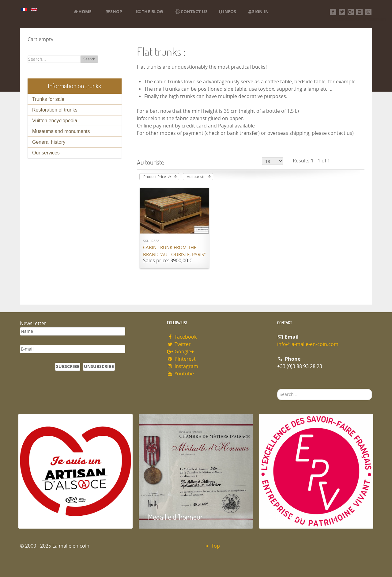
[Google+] (351, 12)
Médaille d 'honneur (175, 517)
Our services (46, 153)
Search (89, 59)
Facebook (182, 337)
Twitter (179, 344)
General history (49, 142)
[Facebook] (333, 12)
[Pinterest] (359, 12)
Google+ (180, 352)
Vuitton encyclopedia (55, 121)
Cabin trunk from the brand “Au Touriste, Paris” (174, 251)
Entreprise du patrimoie (302, 517)
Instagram (183, 366)
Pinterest (181, 359)
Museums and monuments (61, 131)
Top (212, 546)
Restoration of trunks (55, 110)
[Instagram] (368, 12)
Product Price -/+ (157, 177)
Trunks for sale (48, 99)
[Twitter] (342, 12)
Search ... (277, 389)
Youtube (180, 374)
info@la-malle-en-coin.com (308, 344)
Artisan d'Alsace (49, 517)
